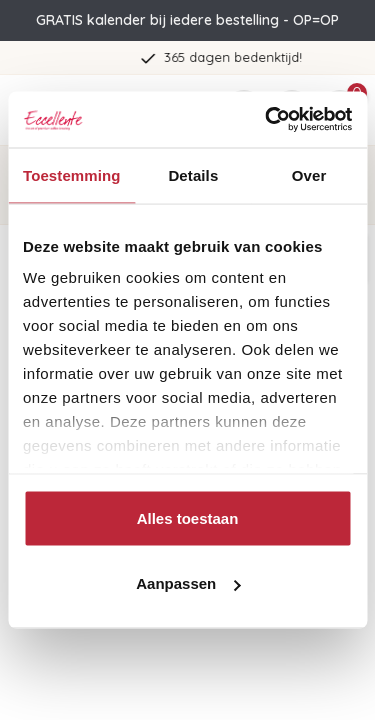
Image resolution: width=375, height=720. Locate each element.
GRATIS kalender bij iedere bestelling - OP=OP (187, 20)
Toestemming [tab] (72, 174)
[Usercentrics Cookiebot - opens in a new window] (267, 120)
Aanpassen (188, 583)
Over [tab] (309, 174)
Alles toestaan (188, 517)
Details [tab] (193, 174)
